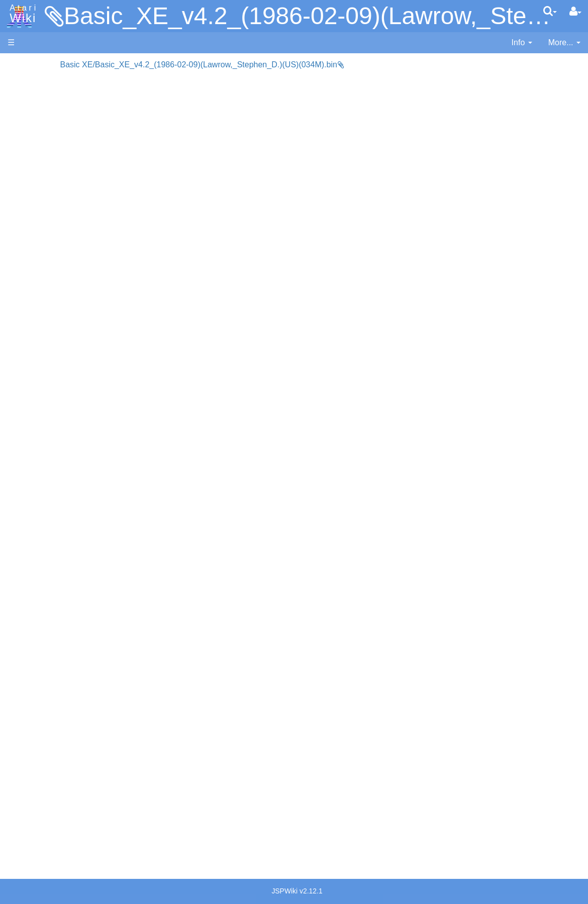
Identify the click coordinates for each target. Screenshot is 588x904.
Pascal (40, 361)
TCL (35, 407)
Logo (37, 338)
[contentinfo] (522, 43)
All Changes (29, 184)
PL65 (37, 384)
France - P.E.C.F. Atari (67, 678)
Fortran (41, 304)
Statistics (24, 798)
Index (17, 218)
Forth (37, 292)
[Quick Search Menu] (550, 11)
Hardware (25, 82)
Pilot (35, 373)
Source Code (51, 470)
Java (36, 315)
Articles (21, 65)
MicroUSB (26, 167)
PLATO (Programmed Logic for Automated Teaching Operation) (63, 609)
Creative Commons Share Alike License (50, 844)
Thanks (21, 775)
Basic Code (48, 493)
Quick (38, 395)
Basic (37, 269)
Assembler (47, 258)
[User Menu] (575, 12)
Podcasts (24, 638)
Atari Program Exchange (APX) (63, 553)
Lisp (35, 326)
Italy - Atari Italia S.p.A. (68, 712)
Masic (38, 349)
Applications (29, 116)
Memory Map (31, 132)
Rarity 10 (24, 787)
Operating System (60, 458)
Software (23, 99)
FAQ (16, 201)
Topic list (23, 149)
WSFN (39, 418)
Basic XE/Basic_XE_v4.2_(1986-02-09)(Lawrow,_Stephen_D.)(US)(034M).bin (272, 65)
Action (39, 246)
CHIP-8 (41, 430)
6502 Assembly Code (66, 481)
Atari (21, 14)
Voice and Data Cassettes (54, 535)
